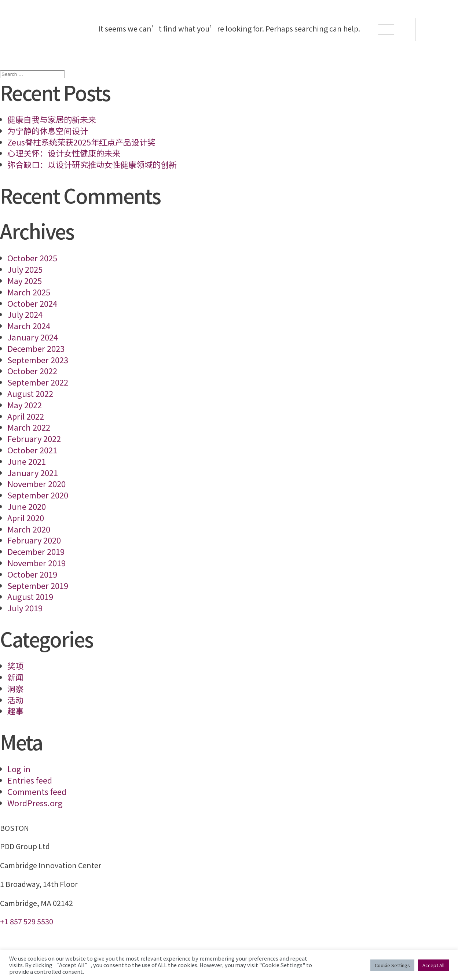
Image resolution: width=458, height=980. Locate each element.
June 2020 (27, 506)
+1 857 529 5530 (27, 921)
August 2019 (30, 596)
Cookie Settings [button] (392, 965)
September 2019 (38, 585)
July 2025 (25, 269)
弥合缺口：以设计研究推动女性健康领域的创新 (92, 164)
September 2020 (38, 495)
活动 (15, 700)
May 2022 (25, 405)
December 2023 (36, 348)
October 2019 (32, 574)
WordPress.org (35, 803)
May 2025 (25, 280)
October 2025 (32, 258)
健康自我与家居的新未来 (52, 119)
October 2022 (32, 371)
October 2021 (32, 450)
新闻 (15, 677)
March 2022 (29, 427)
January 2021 (33, 472)
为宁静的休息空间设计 (48, 130)
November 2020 (36, 483)
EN (437, 30)
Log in (19, 769)
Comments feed (37, 791)
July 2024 (25, 314)
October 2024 (32, 303)
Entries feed (30, 780)
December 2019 (36, 551)
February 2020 (34, 540)
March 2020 (29, 529)
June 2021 (27, 461)
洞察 (15, 688)
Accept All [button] (433, 965)
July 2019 (25, 608)
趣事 (15, 711)
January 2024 (33, 337)
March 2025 (29, 292)
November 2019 (36, 563)
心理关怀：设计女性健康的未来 (64, 153)
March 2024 (29, 325)
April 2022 (26, 416)
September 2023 (38, 360)
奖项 (15, 666)
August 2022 (30, 393)
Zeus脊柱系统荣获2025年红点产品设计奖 (81, 142)
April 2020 (26, 517)
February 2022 (34, 438)
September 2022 (38, 382)
